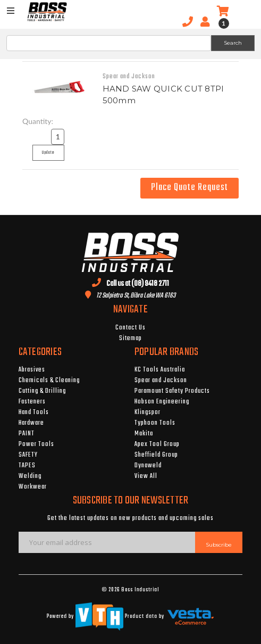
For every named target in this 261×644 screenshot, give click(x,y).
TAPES (27, 466)
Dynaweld (148, 466)
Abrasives (32, 370)
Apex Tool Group (157, 444)
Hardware (31, 423)
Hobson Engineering (162, 402)
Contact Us (130, 328)
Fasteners (32, 402)
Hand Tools (34, 412)
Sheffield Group (156, 455)
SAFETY (28, 455)
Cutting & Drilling (42, 391)
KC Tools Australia (160, 370)
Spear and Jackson (161, 381)
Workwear (33, 487)
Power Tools (36, 444)
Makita (144, 434)
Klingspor (148, 412)
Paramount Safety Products (172, 391)
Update (51, 155)
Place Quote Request (190, 188)
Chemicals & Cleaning (49, 381)
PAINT (27, 434)
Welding (30, 476)
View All (146, 476)
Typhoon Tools (155, 423)
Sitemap (130, 338)
